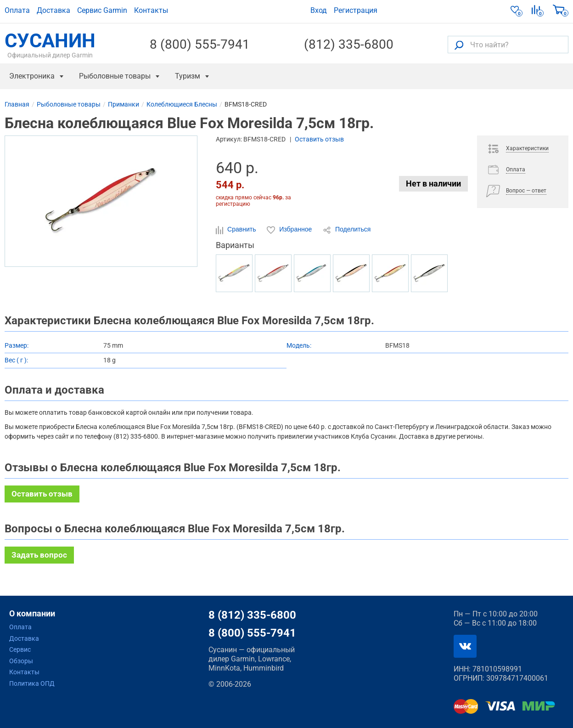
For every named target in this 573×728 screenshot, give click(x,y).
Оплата (17, 10)
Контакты (151, 10)
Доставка (53, 10)
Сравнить (237, 230)
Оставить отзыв (319, 139)
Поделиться (347, 230)
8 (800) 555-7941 (200, 45)
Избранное (290, 230)
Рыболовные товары (115, 76)
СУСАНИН (50, 45)
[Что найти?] (508, 45)
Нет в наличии (433, 183)
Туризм (188, 76)
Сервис (20, 649)
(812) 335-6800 (349, 45)
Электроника (32, 76)
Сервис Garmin (102, 10)
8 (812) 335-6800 (252, 615)
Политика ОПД (32, 683)
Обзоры (21, 661)
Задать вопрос (39, 555)
